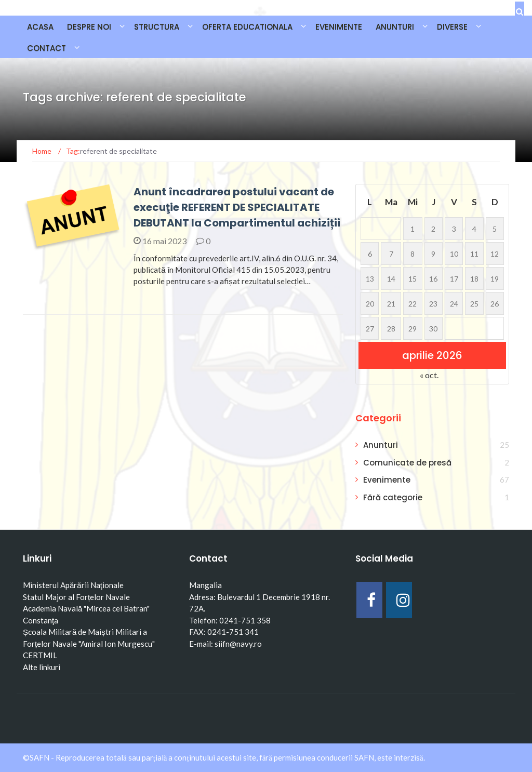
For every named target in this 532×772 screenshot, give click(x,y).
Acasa (40, 27)
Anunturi (381, 445)
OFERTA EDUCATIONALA (247, 27)
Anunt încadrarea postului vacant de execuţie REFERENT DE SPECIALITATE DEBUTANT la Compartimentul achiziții (237, 207)
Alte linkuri (42, 667)
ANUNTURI (395, 27)
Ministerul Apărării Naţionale (73, 585)
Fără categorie (393, 497)
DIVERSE (452, 27)
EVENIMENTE (339, 27)
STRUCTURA (157, 27)
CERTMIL (40, 655)
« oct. (429, 375)
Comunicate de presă (407, 463)
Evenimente (387, 480)
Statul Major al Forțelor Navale (76, 597)
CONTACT (46, 48)
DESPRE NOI (89, 27)
